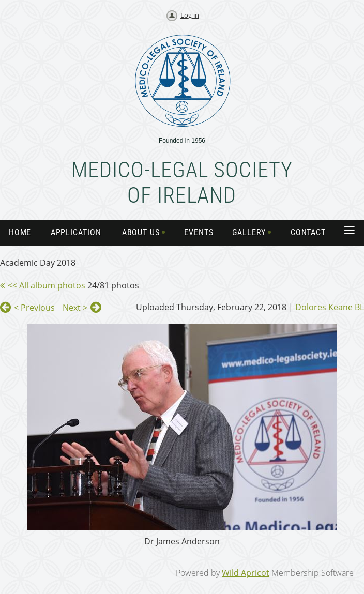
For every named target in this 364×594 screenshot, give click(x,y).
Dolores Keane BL (330, 307)
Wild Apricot (246, 573)
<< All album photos (47, 285)
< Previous (34, 308)
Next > (75, 308)
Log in (190, 15)
